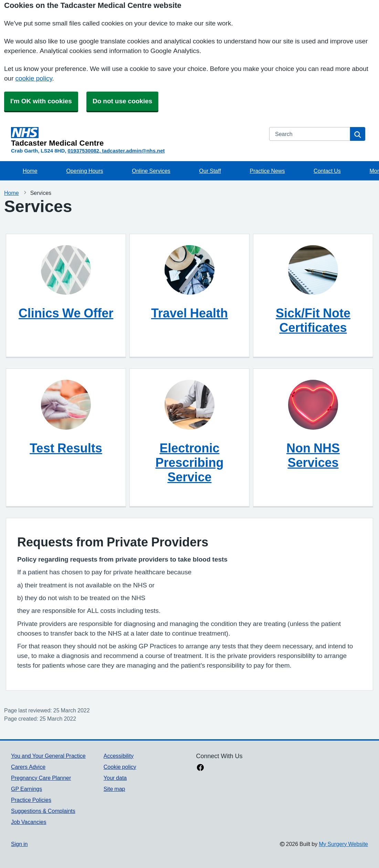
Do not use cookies (122, 101)
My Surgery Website (343, 844)
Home (30, 171)
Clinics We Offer (66, 313)
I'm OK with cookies (41, 101)
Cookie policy (120, 767)
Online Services (151, 171)
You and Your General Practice (48, 756)
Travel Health (189, 313)
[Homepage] (136, 137)
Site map (114, 789)
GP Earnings (27, 789)
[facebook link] (200, 768)
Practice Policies (31, 800)
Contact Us (327, 171)
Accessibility (119, 756)
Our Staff (210, 171)
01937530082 (83, 151)
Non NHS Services (313, 455)
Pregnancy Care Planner (41, 778)
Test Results (66, 448)
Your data (115, 778)
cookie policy (34, 78)
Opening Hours (85, 171)
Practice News (267, 171)
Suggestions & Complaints (43, 811)
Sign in (19, 844)
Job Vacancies (29, 822)
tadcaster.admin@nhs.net (133, 151)
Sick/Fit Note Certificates (313, 320)
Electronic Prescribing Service (189, 462)
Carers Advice (28, 767)
